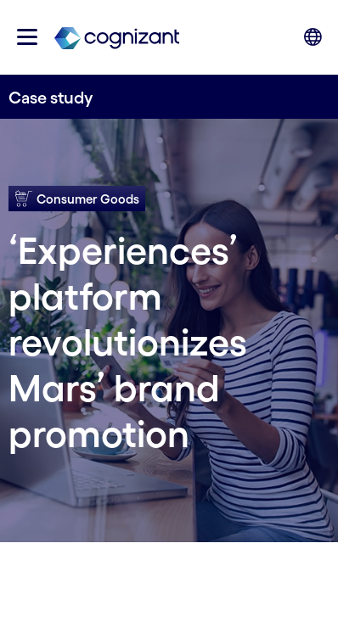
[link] (117, 37)
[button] (27, 37)
